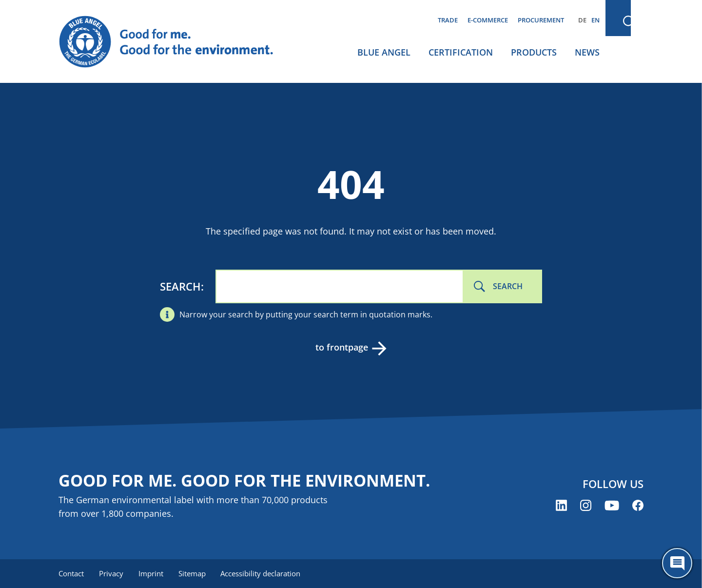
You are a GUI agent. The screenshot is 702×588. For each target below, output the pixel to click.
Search (180, 286)
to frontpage (341, 347)
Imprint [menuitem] (152, 573)
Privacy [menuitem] (112, 573)
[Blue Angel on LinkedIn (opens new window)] (561, 506)
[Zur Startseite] (175, 42)
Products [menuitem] (534, 52)
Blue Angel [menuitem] (384, 52)
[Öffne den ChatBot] (677, 563)
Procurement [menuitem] (541, 20)
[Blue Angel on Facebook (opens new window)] (638, 506)
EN (595, 20)
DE (582, 20)
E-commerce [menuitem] (488, 20)
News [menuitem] (587, 52)
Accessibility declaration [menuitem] (263, 573)
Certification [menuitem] (461, 52)
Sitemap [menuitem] (194, 573)
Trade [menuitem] (448, 20)
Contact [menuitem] (71, 573)
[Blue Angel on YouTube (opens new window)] (612, 506)
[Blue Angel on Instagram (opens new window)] (586, 506)
